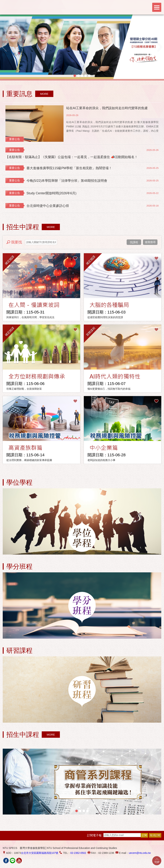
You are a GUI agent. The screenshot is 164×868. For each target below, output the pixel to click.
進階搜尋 (150, 242)
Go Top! (157, 861)
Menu (157, 7)
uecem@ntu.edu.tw (140, 853)
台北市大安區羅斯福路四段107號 (40, 853)
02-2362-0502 (78, 853)
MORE (44, 94)
